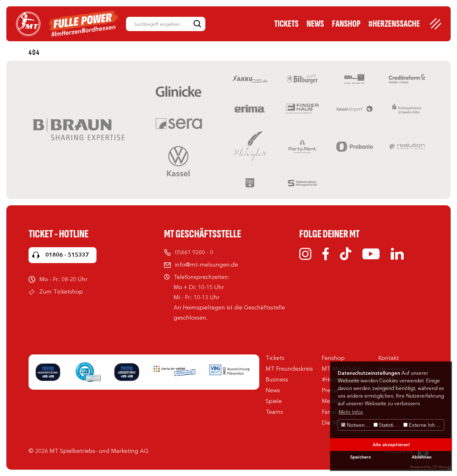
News (315, 24)
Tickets (286, 24)
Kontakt (389, 358)
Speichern (361, 457)
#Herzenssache (394, 24)
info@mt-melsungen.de (206, 265)
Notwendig (357, 425)
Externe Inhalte (423, 425)
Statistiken (388, 425)
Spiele (274, 401)
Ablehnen (422, 457)
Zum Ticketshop (61, 292)
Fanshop (346, 24)
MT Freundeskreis (289, 369)
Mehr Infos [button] (351, 412)
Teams (274, 412)
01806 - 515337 (67, 255)
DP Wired (441, 467)
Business (277, 380)
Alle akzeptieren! (391, 445)
